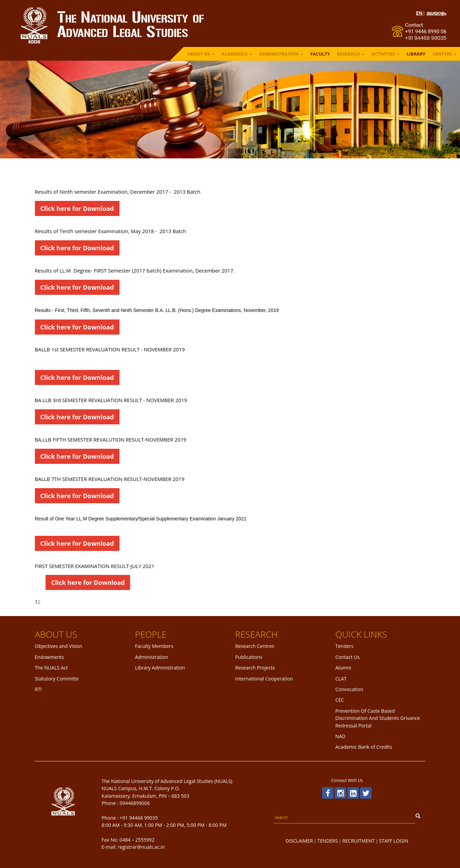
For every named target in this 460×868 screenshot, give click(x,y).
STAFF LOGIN (394, 841)
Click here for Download (59, 208)
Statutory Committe (57, 679)
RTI (38, 689)
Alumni (343, 668)
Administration (152, 657)
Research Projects (255, 668)
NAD (340, 736)
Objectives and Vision (59, 646)
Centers (445, 54)
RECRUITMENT (358, 841)
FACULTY (320, 54)
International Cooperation (264, 679)
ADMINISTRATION (281, 54)
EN (419, 13)
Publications (249, 657)
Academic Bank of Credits (364, 747)
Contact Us (347, 657)
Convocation (349, 689)
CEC (340, 700)
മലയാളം (436, 13)
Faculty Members (154, 646)
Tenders (344, 646)
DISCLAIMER (299, 841)
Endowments (49, 657)
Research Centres (255, 646)
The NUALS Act (52, 668)
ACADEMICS (237, 54)
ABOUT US (201, 54)
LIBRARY (416, 54)
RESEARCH (351, 54)
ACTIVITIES (386, 54)
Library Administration (160, 668)
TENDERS (327, 841)
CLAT (341, 679)
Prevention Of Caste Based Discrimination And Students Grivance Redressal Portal (378, 718)
